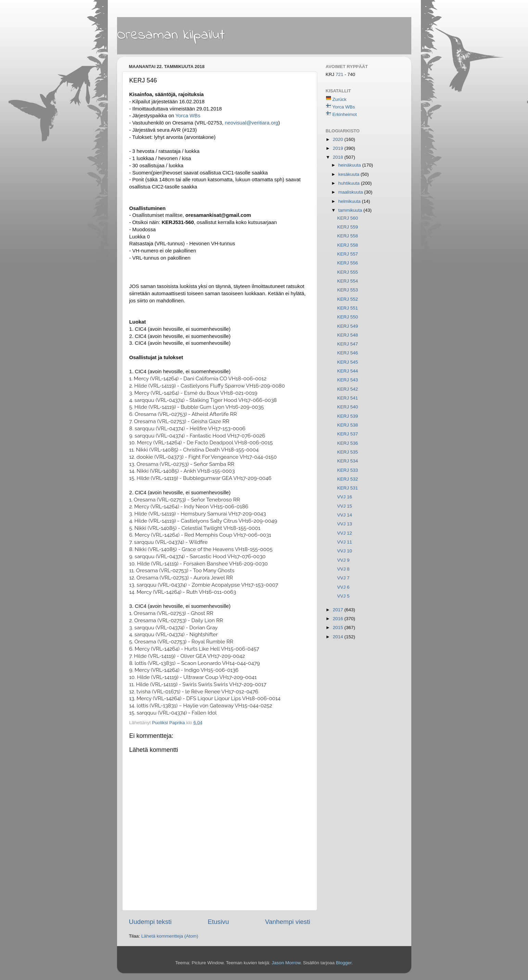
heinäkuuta (350, 165)
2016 (338, 619)
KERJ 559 (347, 227)
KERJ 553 (347, 290)
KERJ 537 (347, 434)
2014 (338, 637)
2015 (338, 628)
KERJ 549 (347, 326)
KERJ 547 (347, 344)
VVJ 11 (345, 542)
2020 (338, 139)
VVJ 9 (343, 560)
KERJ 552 (347, 299)
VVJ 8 (343, 569)
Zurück (339, 99)
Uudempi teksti (150, 922)
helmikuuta (350, 201)
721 (340, 74)
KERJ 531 (347, 488)
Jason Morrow (286, 963)
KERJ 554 (347, 281)
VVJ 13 (345, 524)
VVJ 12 (345, 533)
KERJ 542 (347, 389)
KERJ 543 (347, 380)
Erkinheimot (344, 114)
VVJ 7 (343, 578)
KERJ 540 (347, 407)
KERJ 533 (347, 470)
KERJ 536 (347, 443)
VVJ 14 (345, 515)
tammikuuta (351, 210)
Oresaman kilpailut (171, 35)
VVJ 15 (345, 506)
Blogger (344, 963)
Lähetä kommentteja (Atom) (170, 936)
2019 (338, 148)
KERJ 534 (347, 461)
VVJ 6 (343, 587)
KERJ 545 (347, 362)
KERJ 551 (347, 308)
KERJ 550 (347, 317)
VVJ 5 (343, 596)
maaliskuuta (351, 192)
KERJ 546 (347, 353)
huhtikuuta (350, 183)
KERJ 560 (347, 218)
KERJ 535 (347, 452)
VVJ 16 (345, 497)
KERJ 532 (347, 479)
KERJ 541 (347, 398)
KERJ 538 (347, 425)
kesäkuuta (350, 174)
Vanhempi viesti (288, 922)
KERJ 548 (347, 335)
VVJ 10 (345, 551)
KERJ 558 (347, 236)
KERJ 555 (347, 272)
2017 (338, 610)
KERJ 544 (347, 371)
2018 (338, 157)
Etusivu (218, 922)
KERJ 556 (347, 263)
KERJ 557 (347, 254)
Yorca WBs (188, 116)
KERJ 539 (347, 416)
